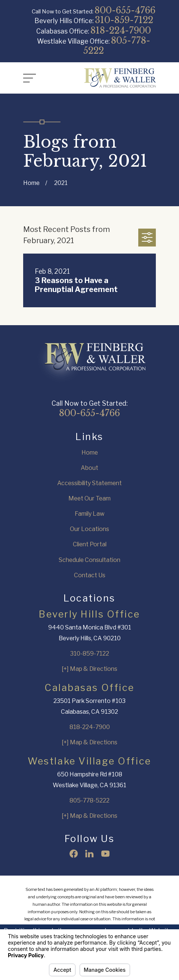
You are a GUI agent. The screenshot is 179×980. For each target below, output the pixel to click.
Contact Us (90, 575)
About (89, 468)
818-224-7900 (121, 30)
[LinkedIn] (89, 854)
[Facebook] (74, 854)
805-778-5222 (117, 45)
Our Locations (89, 529)
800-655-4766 (125, 10)
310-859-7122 (124, 20)
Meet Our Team (89, 498)
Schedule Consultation (89, 560)
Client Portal (90, 544)
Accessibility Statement (89, 483)
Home (90, 453)
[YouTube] (105, 854)
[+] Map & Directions (89, 669)
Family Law (90, 514)
